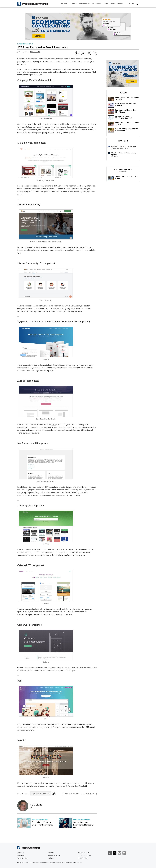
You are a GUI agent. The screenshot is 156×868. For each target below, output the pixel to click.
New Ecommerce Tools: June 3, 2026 (123, 124)
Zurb (20, 381)
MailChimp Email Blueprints (33, 443)
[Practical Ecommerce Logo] (33, 4)
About (131, 4)
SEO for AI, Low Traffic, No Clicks (122, 178)
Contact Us (21, 855)
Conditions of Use (84, 855)
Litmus (21, 204)
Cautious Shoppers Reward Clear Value (123, 130)
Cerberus (22, 625)
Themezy (22, 505)
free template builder (85, 130)
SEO (75, 4)
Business (97, 4)
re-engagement (81, 250)
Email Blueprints (24, 487)
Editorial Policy (23, 858)
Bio (31, 808)
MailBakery (23, 143)
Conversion (85, 4)
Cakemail (22, 565)
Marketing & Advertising (82, 819)
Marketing (65, 4)
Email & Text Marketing (25, 44)
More (120, 4)
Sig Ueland (35, 52)
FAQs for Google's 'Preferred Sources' (120, 118)
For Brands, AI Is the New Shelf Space (122, 111)
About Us (21, 853)
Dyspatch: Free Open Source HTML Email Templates (45, 322)
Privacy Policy (83, 858)
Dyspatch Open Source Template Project (37, 365)
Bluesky (121, 853)
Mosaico (22, 740)
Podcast (51, 858)
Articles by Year (83, 853)
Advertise (51, 853)
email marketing (43, 124)
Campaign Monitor (28, 80)
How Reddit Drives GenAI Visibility (122, 105)
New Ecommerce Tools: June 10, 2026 (123, 99)
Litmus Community (28, 263)
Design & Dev (109, 4)
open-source (81, 368)
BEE (19, 681)
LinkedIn (111, 853)
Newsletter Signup (54, 855)
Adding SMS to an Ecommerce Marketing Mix (83, 825)
